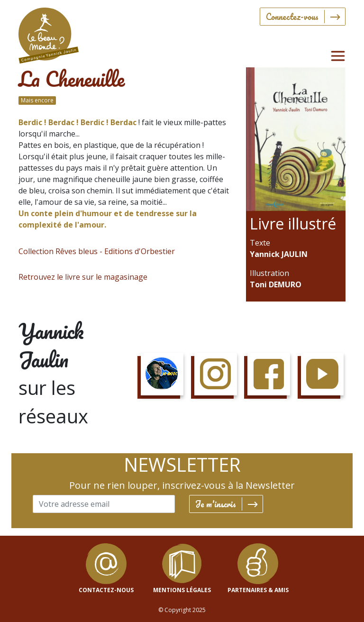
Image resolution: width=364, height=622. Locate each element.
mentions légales (182, 590)
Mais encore (37, 100)
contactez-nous (106, 590)
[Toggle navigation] (338, 56)
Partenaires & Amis (258, 590)
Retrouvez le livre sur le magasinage (83, 277)
